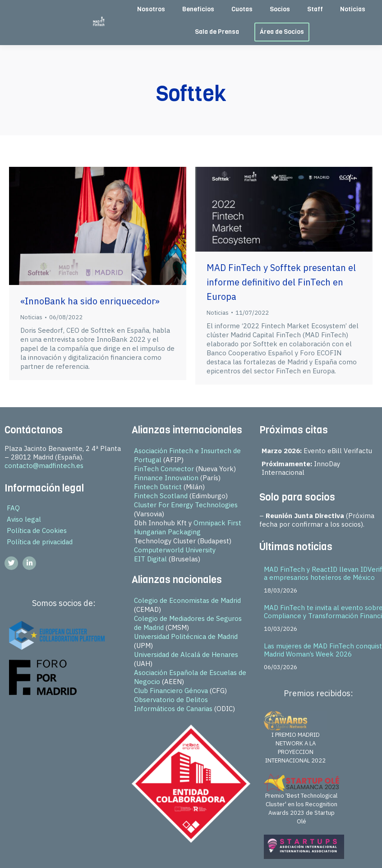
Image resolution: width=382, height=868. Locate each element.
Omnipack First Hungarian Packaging (188, 527)
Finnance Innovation (166, 478)
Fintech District (158, 487)
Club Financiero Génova (171, 691)
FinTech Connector (164, 469)
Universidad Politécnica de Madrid (186, 636)
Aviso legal (24, 519)
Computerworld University (175, 550)
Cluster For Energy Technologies (186, 505)
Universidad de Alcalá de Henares (186, 654)
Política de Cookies (37, 530)
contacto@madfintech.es (44, 466)
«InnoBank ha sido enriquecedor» (90, 301)
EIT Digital (150, 559)
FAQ (13, 508)
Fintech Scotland (161, 496)
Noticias (31, 317)
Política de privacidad (40, 542)
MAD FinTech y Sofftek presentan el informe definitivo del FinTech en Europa (281, 282)
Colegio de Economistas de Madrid (187, 600)
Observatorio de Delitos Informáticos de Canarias (173, 704)
